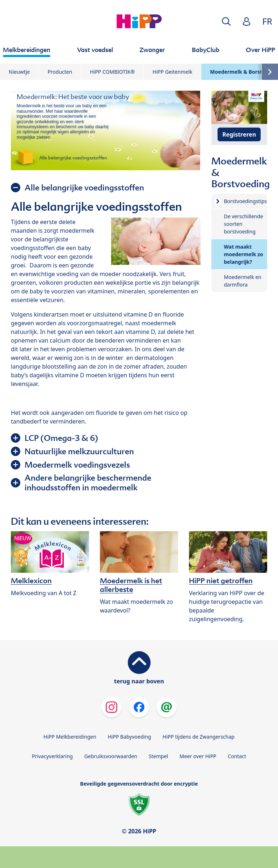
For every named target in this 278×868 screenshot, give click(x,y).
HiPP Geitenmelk (172, 72)
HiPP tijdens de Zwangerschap (199, 737)
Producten (60, 72)
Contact (237, 756)
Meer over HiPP (198, 756)
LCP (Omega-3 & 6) (61, 438)
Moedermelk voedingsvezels (77, 465)
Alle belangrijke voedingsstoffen (84, 188)
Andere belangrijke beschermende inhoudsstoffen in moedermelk (88, 483)
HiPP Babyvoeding (130, 737)
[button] (226, 22)
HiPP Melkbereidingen (70, 737)
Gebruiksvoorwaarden (111, 756)
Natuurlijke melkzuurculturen (79, 451)
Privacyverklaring (52, 756)
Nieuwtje (19, 72)
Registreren (239, 134)
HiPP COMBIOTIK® (112, 72)
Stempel (159, 756)
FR (267, 21)
